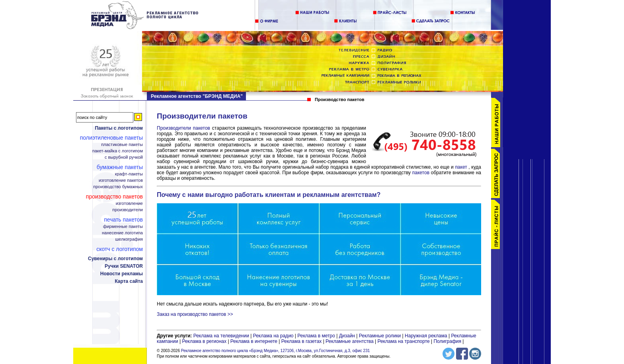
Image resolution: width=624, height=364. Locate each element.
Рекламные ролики (380, 336)
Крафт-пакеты (129, 174)
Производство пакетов (114, 197)
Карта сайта (129, 281)
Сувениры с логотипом (115, 259)
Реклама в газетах (302, 341)
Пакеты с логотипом (119, 128)
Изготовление (129, 203)
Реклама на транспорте (403, 341)
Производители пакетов (184, 128)
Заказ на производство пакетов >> (195, 314)
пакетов (422, 173)
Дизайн (347, 336)
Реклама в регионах (204, 341)
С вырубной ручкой (124, 157)
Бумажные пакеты (120, 167)
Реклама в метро (316, 336)
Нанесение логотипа (122, 233)
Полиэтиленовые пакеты (111, 138)
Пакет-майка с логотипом (118, 151)
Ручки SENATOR (124, 266)
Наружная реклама (426, 336)
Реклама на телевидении (221, 336)
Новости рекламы (122, 274)
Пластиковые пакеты (122, 145)
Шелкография (129, 239)
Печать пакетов (123, 220)
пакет (462, 167)
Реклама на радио (273, 336)
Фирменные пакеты (123, 227)
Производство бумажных (118, 187)
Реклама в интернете (254, 341)
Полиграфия (447, 341)
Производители (128, 210)
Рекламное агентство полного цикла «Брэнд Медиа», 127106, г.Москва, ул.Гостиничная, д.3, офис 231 (276, 351)
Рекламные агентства (350, 341)
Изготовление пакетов (121, 180)
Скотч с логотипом (120, 249)
